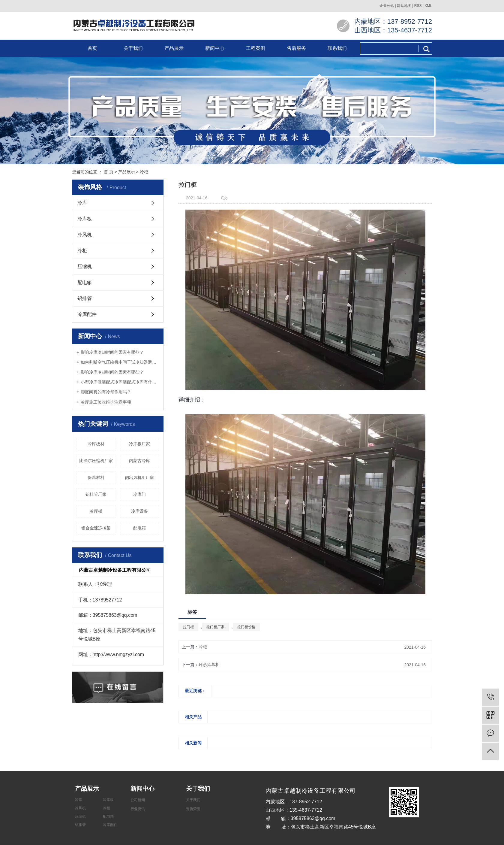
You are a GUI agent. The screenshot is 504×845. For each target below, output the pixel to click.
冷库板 (85, 219)
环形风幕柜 (209, 665)
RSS (418, 6)
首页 (92, 48)
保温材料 (96, 477)
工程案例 (256, 48)
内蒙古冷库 (139, 461)
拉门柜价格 (246, 627)
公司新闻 (138, 800)
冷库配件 (87, 314)
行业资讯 (138, 809)
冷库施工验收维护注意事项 (106, 402)
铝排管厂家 (96, 494)
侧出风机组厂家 (139, 477)
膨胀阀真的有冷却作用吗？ (106, 392)
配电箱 (85, 282)
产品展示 (174, 48)
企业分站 (387, 6)
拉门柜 (188, 627)
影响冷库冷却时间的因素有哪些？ (112, 352)
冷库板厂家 (139, 444)
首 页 (109, 172)
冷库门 (139, 494)
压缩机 (85, 267)
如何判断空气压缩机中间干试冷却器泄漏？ (120, 362)
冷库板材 (96, 444)
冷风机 (85, 235)
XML (428, 6)
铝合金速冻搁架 (96, 528)
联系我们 (337, 48)
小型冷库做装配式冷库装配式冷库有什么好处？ (120, 382)
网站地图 (404, 6)
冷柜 (144, 172)
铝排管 (85, 298)
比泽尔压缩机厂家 (96, 461)
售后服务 (296, 48)
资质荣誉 (193, 809)
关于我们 (133, 48)
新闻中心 (215, 48)
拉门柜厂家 (215, 627)
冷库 (82, 203)
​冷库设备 (139, 511)
